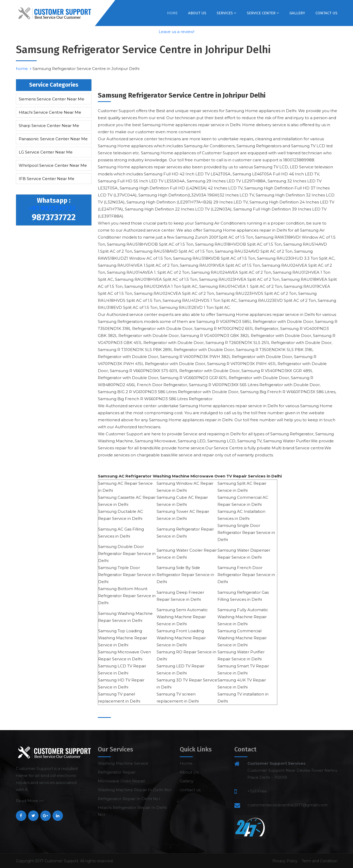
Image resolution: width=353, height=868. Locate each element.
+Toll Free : (258, 791)
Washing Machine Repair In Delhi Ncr (135, 790)
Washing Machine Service (123, 763)
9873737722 (54, 217)
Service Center (263, 13)
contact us (326, 13)
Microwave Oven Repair (121, 781)
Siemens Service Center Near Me (52, 99)
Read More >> (30, 801)
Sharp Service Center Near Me (49, 126)
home (24, 69)
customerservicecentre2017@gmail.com (287, 805)
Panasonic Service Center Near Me (53, 139)
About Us (197, 13)
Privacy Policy (285, 861)
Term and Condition (320, 861)
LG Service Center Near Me (46, 152)
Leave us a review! (176, 32)
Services (227, 13)
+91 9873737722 (52, 208)
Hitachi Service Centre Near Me (50, 112)
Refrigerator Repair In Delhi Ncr (129, 799)
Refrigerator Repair (117, 772)
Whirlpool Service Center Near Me (53, 165)
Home (172, 13)
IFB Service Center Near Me (47, 179)
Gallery (297, 13)
